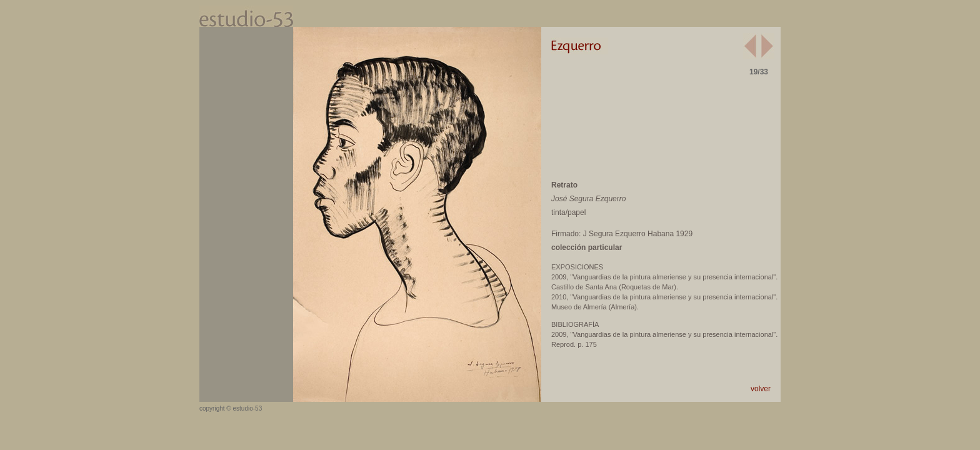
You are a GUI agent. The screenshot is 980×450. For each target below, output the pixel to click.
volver (761, 389)
